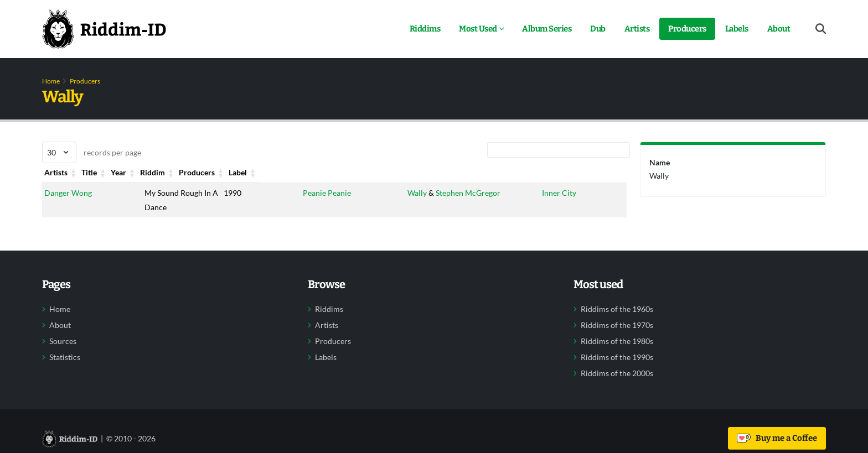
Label (552, 172)
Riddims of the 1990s (617, 357)
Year (231, 172)
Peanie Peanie (327, 193)
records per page (92, 152)
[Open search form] (821, 29)
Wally (417, 193)
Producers (687, 29)
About (779, 29)
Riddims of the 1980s (617, 341)
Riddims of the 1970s (617, 325)
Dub (598, 29)
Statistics (65, 357)
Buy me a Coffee (777, 438)
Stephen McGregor (468, 193)
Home (51, 81)
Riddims (425, 29)
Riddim (315, 172)
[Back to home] (104, 29)
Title (152, 172)
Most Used (478, 29)
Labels (737, 29)
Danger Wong (68, 193)
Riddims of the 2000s (617, 373)
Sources (63, 341)
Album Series (547, 29)
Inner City (560, 193)
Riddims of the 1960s (617, 309)
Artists (637, 29)
